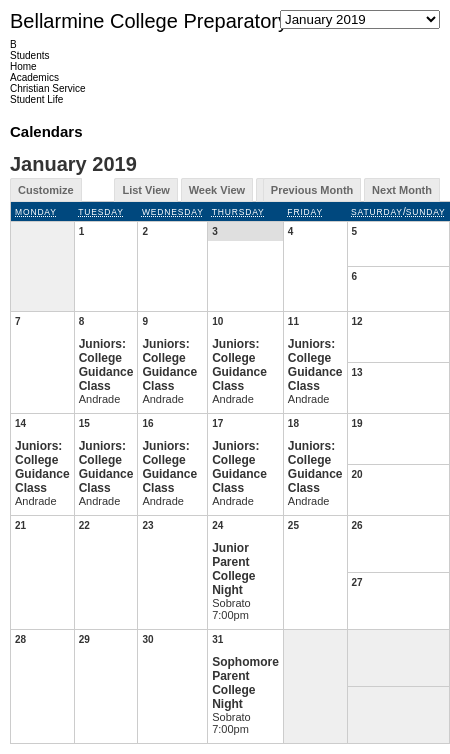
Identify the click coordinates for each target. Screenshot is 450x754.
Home (23, 66)
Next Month (402, 190)
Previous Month (312, 190)
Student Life (36, 99)
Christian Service (48, 88)
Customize (46, 190)
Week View (217, 190)
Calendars (46, 131)
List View (145, 190)
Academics (34, 77)
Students (29, 55)
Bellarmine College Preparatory (149, 21)
